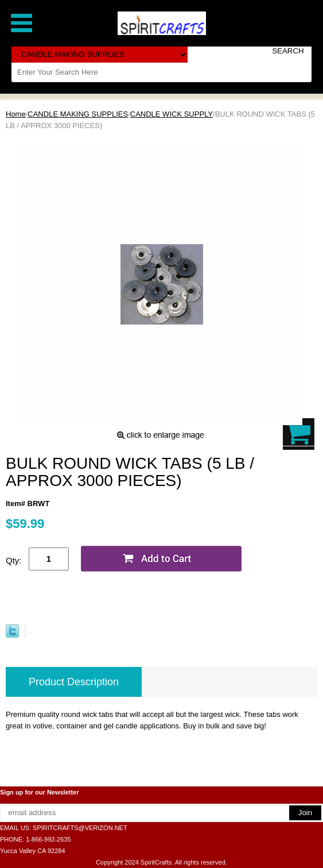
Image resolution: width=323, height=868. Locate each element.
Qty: (14, 560)
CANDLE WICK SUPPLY (172, 114)
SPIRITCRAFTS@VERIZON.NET (80, 828)
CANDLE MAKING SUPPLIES (78, 114)
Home (16, 114)
